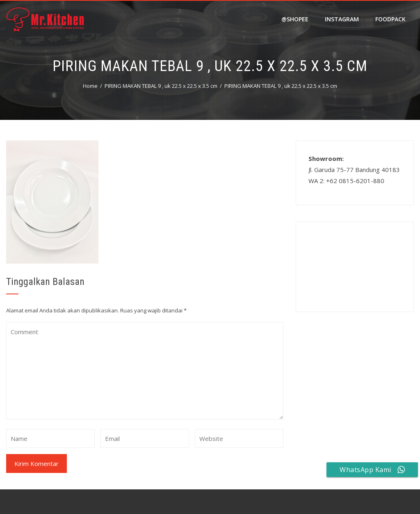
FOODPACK (390, 19)
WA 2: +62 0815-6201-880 (346, 181)
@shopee (295, 19)
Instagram (342, 19)
